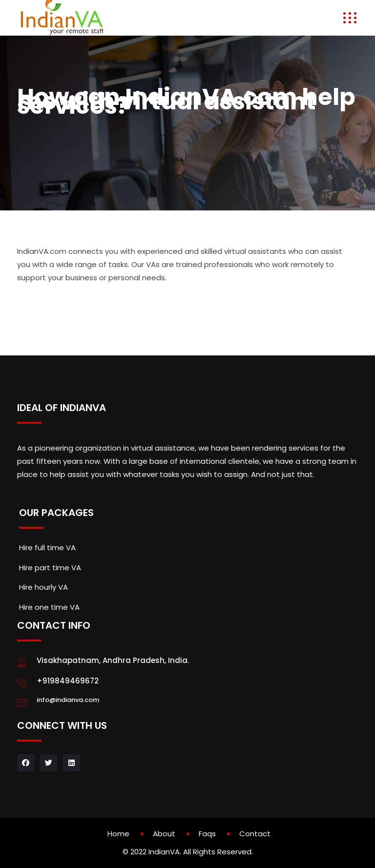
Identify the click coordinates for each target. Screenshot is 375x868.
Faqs (207, 834)
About (164, 834)
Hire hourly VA (43, 587)
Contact (255, 834)
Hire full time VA (47, 548)
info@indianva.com (68, 700)
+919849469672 (68, 681)
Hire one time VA (49, 607)
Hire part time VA (50, 568)
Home (118, 834)
